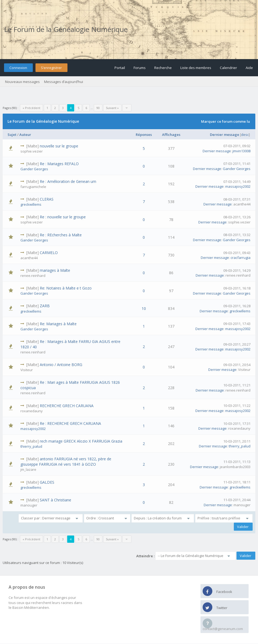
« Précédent (31, 108)
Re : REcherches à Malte (61, 235)
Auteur (25, 135)
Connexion (18, 68)
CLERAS (47, 199)
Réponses (144, 135)
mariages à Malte (55, 270)
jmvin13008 (241, 151)
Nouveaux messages (22, 82)
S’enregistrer (51, 68)
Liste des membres (196, 68)
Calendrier (228, 68)
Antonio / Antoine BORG (61, 365)
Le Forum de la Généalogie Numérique (66, 29)
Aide (249, 68)
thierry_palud (31, 446)
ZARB (45, 306)
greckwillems (31, 204)
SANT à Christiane (55, 500)
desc (245, 135)
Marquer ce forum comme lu (225, 121)
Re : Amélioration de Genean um (68, 181)
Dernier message (225, 135)
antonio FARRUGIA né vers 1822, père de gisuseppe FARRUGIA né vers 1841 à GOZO (66, 462)
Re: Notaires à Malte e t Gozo (66, 288)
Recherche (163, 68)
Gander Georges (34, 169)
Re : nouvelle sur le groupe (63, 217)
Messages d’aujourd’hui (64, 82)
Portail (120, 68)
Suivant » (112, 108)
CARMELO (49, 253)
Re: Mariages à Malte (58, 324)
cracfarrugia (241, 258)
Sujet (12, 135)
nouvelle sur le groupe (59, 146)
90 (98, 108)
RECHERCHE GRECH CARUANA (67, 406)
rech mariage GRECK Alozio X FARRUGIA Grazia (81, 441)
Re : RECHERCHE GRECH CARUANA (70, 423)
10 (144, 308)
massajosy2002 (238, 186)
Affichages (171, 135)
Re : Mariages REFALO (59, 164)
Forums (140, 68)
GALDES (47, 482)
